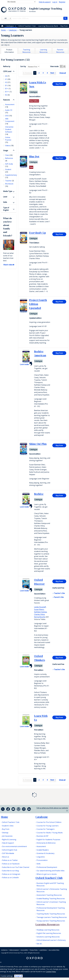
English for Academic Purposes (48, 840)
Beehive (39, 494)
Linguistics (41, 857)
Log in (55, 2)
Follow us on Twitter (10, 860)
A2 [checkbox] (8, 82)
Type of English (6, 209)
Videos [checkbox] (9, 146)
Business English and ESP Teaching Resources (50, 884)
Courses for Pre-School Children (49, 822)
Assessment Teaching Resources (49, 895)
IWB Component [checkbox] (10, 121)
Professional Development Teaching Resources (51, 909)
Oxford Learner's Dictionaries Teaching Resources (52, 890)
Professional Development (47, 867)
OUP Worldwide (8, 853)
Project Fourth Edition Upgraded (38, 304)
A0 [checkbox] (7, 76)
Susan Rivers (39, 609)
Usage (6, 150)
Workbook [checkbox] (9, 185)
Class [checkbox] (9, 155)
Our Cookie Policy (54, 950)
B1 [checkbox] (8, 85)
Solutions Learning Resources (48, 937)
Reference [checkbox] (9, 159)
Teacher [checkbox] (9, 181)
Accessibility (24, 950)
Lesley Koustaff (40, 607)
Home (5, 817)
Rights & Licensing (9, 840)
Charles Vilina (39, 614)
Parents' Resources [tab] (60, 51)
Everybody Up (37, 233)
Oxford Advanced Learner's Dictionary (51, 940)
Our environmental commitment (14, 846)
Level (5, 197)
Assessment (41, 846)
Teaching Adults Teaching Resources (51, 914)
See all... (39, 944)
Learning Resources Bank (48, 26)
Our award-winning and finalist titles (51, 871)
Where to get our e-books (47, 874)
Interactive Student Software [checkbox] (9, 131)
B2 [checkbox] (7, 95)
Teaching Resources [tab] (26, 51)
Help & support (45, 2)
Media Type (8, 191)
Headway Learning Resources (48, 930)
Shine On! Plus (38, 444)
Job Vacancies (7, 836)
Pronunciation (42, 860)
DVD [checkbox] (9, 116)
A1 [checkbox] (8, 79)
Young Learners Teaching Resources (51, 921)
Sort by (23, 66)
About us (6, 857)
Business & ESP (42, 836)
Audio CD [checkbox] (9, 111)
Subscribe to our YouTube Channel (16, 867)
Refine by (7, 66)
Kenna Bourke (40, 617)
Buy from (64, 26)
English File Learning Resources (49, 933)
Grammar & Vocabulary (45, 853)
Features (6, 100)
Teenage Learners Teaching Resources (52, 917)
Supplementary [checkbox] (10, 176)
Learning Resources (47, 924)
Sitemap (5, 833)
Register (62, 2)
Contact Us (4, 950)
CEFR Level (7, 71)
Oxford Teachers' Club (27, 26)
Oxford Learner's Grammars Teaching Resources (51, 903)
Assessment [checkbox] (10, 106)
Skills (5, 202)
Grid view (64, 66)
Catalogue (10, 26)
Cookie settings (7, 976)
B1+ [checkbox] (8, 89)
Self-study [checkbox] (9, 165)
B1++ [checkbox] (8, 92)
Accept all (18, 976)
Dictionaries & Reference (46, 843)
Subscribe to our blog (10, 871)
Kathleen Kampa (40, 612)
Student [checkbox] (8, 171)
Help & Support (8, 843)
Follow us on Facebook (11, 864)
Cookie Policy (51, 972)
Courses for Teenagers (46, 829)
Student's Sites (8, 826)
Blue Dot (34, 156)
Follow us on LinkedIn (10, 878)
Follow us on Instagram (11, 874)
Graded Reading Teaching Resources (51, 899)
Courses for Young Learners (48, 826)
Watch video (8, 265)
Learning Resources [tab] (44, 51)
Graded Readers (43, 850)
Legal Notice (43, 950)
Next (52, 73)
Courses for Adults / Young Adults (50, 833)
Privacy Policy (34, 950)
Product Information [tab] (9, 51)
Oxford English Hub (10, 850)
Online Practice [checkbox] (8, 140)
